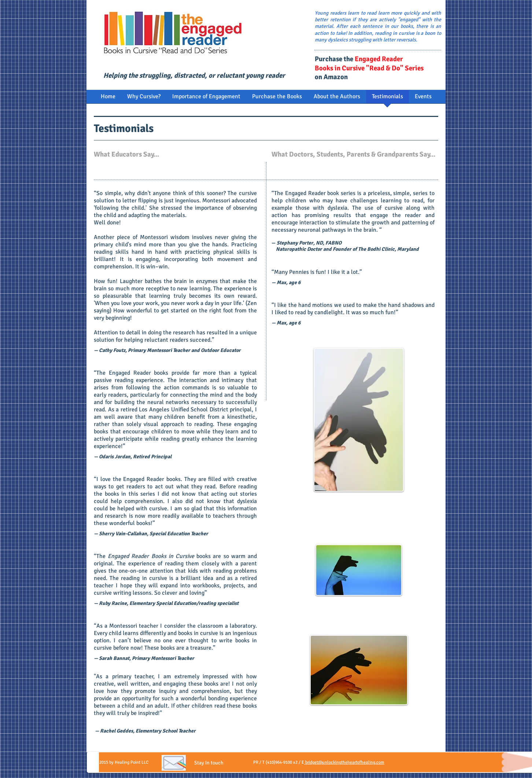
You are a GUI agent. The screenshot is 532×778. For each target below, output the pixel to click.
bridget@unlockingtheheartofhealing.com (344, 762)
